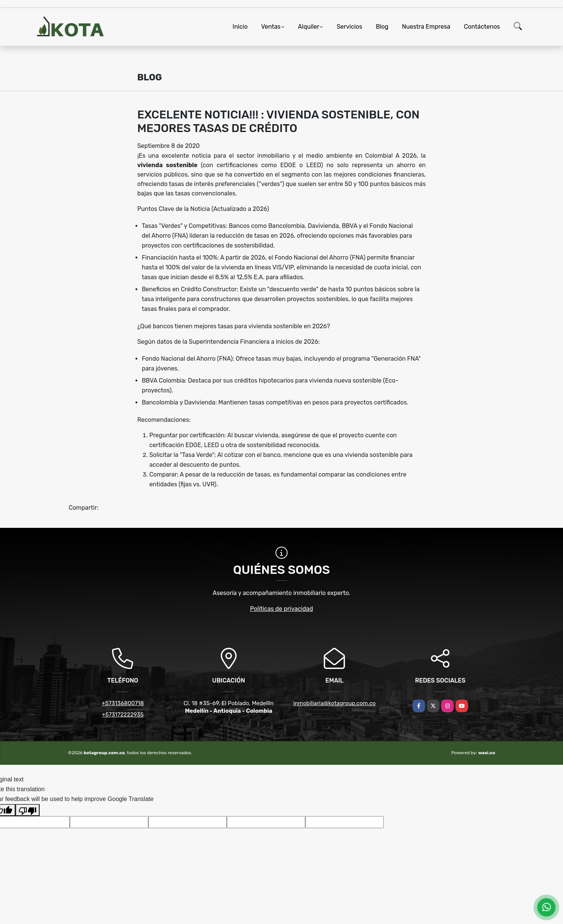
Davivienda (323, 226)
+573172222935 (123, 715)
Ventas (271, 27)
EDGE (193, 445)
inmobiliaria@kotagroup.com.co (334, 703)
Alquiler (309, 27)
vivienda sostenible (168, 165)
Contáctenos (482, 27)
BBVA (350, 226)
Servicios (349, 27)
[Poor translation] (28, 810)
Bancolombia (287, 226)
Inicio (240, 27)
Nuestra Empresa (426, 27)
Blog (382, 27)
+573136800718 (123, 703)
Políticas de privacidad (282, 609)
